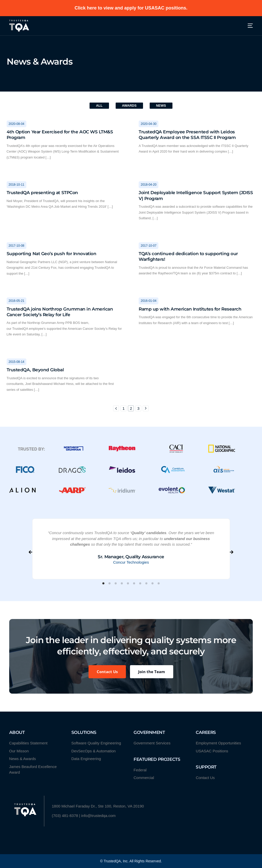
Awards (129, 106)
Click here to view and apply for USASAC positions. (131, 8)
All (99, 106)
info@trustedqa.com (98, 816)
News (161, 106)
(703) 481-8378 (65, 816)
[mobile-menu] (247, 26)
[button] (103, 583)
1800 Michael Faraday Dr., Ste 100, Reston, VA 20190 (98, 806)
